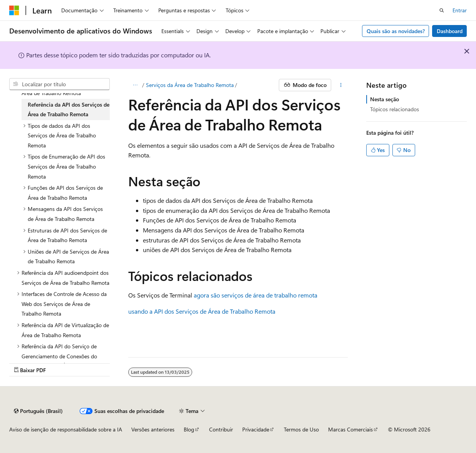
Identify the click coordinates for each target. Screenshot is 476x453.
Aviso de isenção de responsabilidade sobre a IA (66, 429)
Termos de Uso (301, 429)
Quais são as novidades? (396, 31)
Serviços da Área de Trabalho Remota (190, 85)
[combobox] (59, 84)
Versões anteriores (153, 429)
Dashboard (450, 31)
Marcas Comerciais (350, 429)
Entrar (460, 10)
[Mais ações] (341, 85)
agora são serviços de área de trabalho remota (256, 295)
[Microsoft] (14, 10)
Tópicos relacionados (395, 109)
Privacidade (256, 429)
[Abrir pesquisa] (442, 10)
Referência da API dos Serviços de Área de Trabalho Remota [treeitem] (69, 109)
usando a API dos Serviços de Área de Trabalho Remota (202, 311)
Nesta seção (385, 99)
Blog (189, 429)
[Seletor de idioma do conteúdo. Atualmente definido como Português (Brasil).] (38, 411)
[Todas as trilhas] (135, 85)
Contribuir (221, 429)
